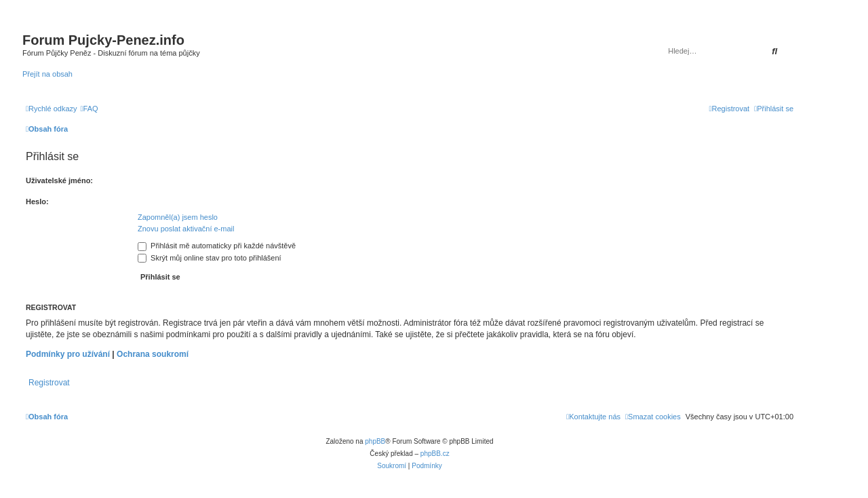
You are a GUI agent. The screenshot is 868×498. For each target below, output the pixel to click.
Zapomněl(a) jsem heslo (178, 217)
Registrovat (49, 383)
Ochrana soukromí (153, 354)
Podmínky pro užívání (68, 354)
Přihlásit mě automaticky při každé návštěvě (217, 246)
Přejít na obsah (47, 74)
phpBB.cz (435, 454)
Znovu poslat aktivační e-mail (186, 229)
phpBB (375, 441)
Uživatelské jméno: (59, 180)
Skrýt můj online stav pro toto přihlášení (210, 258)
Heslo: (37, 202)
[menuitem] (90, 109)
